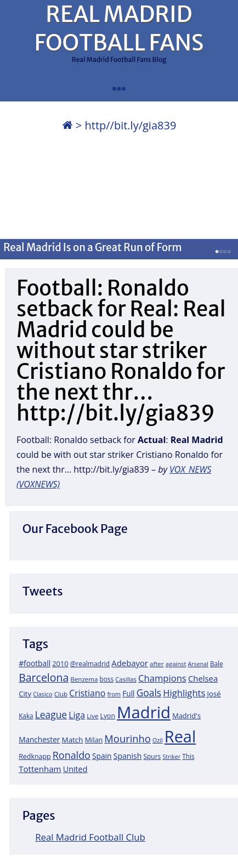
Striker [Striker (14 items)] (171, 757)
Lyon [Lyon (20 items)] (108, 716)
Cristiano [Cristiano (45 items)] (87, 693)
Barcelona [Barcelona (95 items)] (44, 677)
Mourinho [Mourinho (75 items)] (127, 738)
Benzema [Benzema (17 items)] (84, 679)
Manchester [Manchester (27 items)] (39, 739)
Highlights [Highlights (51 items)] (184, 693)
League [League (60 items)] (51, 714)
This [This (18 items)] (188, 756)
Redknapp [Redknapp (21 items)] (35, 756)
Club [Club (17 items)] (61, 694)
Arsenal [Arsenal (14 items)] (198, 664)
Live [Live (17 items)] (92, 716)
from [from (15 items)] (114, 694)
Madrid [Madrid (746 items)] (144, 712)
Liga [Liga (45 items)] (77, 715)
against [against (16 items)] (176, 664)
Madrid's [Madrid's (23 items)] (186, 716)
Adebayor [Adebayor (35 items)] (130, 663)
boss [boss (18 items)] (107, 679)
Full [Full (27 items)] (128, 693)
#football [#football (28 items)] (35, 663)
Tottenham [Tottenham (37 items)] (40, 769)
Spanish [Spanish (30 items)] (128, 756)
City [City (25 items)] (25, 694)
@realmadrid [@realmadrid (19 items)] (90, 664)
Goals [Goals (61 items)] (149, 693)
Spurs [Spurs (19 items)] (152, 756)
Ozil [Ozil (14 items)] (158, 740)
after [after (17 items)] (157, 664)
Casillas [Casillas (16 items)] (126, 679)
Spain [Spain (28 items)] (102, 756)
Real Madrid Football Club (90, 837)
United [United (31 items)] (75, 769)
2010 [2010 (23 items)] (60, 663)
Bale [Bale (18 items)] (217, 663)
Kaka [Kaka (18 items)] (26, 716)
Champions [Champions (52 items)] (162, 678)
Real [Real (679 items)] (180, 736)
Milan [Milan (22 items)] (94, 740)
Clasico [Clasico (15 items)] (42, 694)
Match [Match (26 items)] (73, 740)
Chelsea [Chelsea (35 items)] (203, 678)
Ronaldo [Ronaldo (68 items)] (72, 755)
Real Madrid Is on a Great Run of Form (92, 247)
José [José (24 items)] (214, 694)
